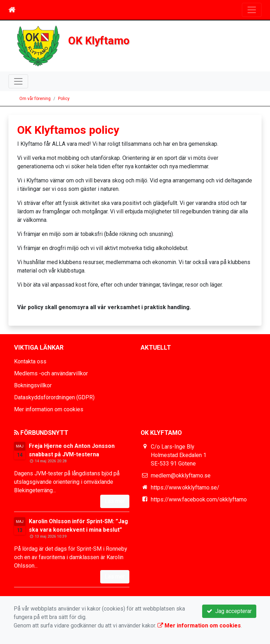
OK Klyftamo (99, 41)
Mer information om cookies (49, 409)
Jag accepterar (229, 611)
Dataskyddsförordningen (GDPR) (54, 397)
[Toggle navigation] (252, 10)
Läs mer (115, 501)
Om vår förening (35, 99)
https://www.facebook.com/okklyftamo (199, 499)
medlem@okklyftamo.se (181, 476)
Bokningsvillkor (33, 385)
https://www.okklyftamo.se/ (185, 487)
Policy (64, 99)
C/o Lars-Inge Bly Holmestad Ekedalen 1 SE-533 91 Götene (179, 455)
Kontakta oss (30, 361)
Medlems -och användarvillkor (51, 373)
